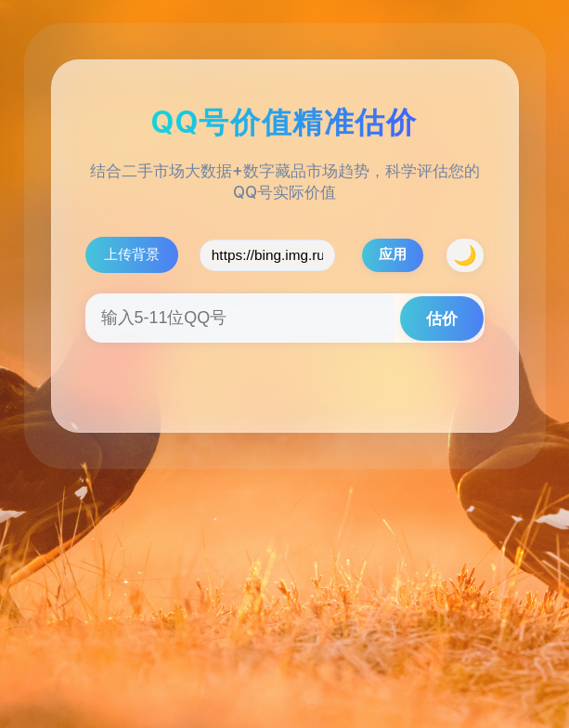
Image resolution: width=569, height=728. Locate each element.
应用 (393, 254)
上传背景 (132, 254)
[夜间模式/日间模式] (465, 255)
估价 (442, 318)
